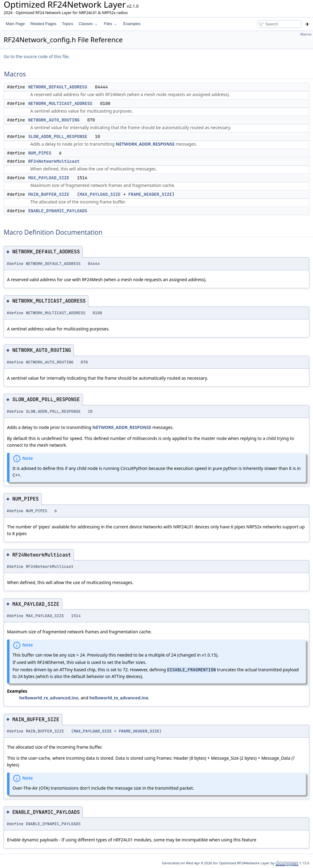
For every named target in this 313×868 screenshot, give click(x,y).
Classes (88, 24)
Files (110, 24)
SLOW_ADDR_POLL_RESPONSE (58, 136)
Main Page (15, 24)
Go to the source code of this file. (37, 56)
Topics (67, 24)
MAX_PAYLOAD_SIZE (49, 178)
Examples (132, 24)
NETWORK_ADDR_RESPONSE (145, 144)
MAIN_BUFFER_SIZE (49, 194)
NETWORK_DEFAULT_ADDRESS (58, 87)
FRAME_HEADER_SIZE (150, 194)
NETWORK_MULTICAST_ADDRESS (60, 103)
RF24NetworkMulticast (54, 161)
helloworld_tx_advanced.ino (119, 698)
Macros (306, 34)
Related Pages (43, 24)
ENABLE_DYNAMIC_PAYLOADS (58, 211)
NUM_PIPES (40, 153)
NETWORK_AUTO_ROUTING (54, 120)
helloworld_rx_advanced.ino (49, 698)
